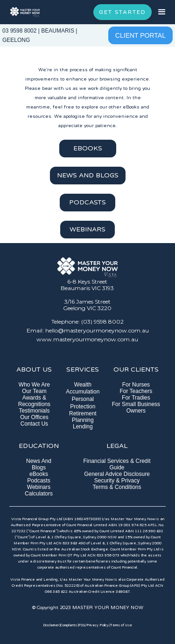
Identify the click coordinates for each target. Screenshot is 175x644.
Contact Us (34, 424)
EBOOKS (88, 148)
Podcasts (38, 481)
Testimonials (34, 411)
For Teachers (136, 391)
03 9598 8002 (19, 31)
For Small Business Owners (136, 407)
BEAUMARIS (58, 31)
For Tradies (136, 398)
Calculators (39, 494)
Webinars (39, 487)
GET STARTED (122, 12)
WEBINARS (87, 229)
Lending (83, 427)
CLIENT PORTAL (140, 35)
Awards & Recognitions (34, 401)
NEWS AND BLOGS (88, 175)
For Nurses (136, 385)
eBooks (39, 474)
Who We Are (34, 385)
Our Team (34, 391)
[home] (25, 12)
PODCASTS (87, 202)
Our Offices (34, 417)
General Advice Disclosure (117, 474)
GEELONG (16, 40)
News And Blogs (39, 464)
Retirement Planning (83, 417)
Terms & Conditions (117, 487)
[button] (163, 12)
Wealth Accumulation (83, 388)
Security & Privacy (117, 481)
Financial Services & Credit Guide (117, 464)
